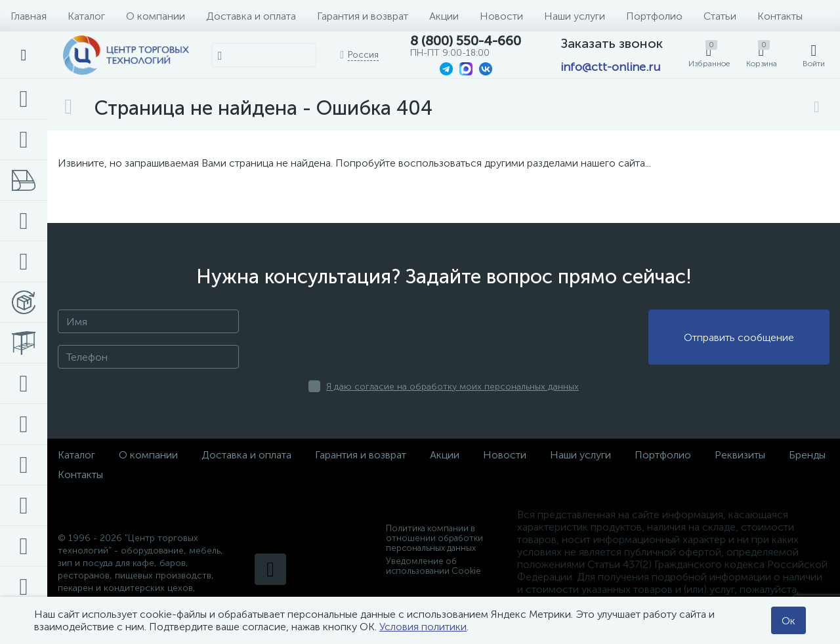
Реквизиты (740, 455)
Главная (29, 16)
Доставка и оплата (251, 16)
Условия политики (423, 627)
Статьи (720, 16)
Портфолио (654, 16)
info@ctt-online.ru (610, 67)
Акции (444, 16)
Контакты (780, 16)
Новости (501, 16)
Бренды (807, 455)
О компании (156, 16)
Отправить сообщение (739, 337)
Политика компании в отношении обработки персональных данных (434, 538)
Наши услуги (575, 16)
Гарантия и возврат (363, 16)
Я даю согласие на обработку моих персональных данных (452, 387)
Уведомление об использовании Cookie (433, 566)
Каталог (86, 16)
